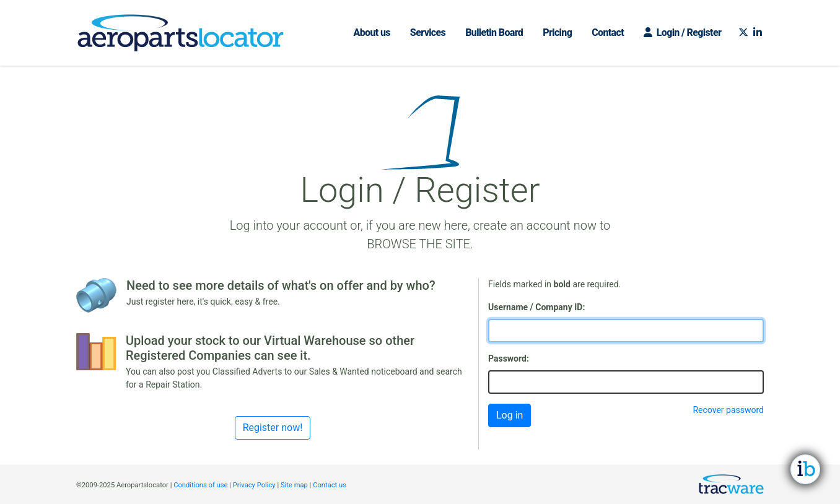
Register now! (273, 428)
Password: (509, 358)
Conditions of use (200, 485)
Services (428, 33)
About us (371, 33)
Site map (294, 485)
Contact (608, 33)
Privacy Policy (254, 485)
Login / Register (682, 33)
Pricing (557, 33)
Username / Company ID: (536, 307)
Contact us (330, 485)
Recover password (728, 410)
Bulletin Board (494, 33)
